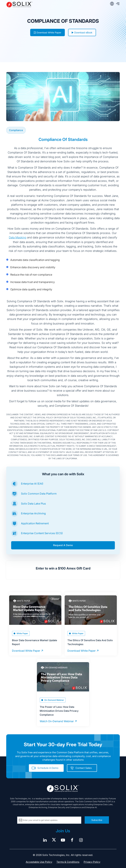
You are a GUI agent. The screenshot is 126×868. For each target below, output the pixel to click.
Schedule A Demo (48, 768)
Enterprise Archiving (33, 513)
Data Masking (18, 237)
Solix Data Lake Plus (33, 504)
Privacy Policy (92, 862)
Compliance (16, 130)
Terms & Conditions (68, 862)
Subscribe (97, 820)
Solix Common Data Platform (39, 494)
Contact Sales (84, 768)
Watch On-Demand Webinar (57, 721)
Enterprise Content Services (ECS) (42, 533)
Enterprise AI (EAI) (32, 484)
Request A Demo (63, 545)
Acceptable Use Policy (39, 862)
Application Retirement (35, 523)
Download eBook (82, 32)
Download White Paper (47, 32)
